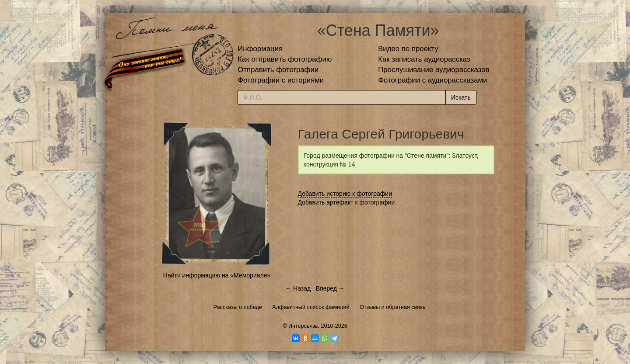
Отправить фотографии (278, 70)
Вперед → (330, 288)
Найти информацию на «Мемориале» (217, 275)
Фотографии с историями (281, 80)
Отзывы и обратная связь (392, 307)
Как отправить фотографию (285, 59)
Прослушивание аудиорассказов (434, 70)
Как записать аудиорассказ (424, 59)
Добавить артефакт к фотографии (346, 202)
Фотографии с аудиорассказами (432, 80)
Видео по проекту (408, 49)
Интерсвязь (303, 326)
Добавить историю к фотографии (345, 194)
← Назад (298, 288)
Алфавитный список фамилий (311, 307)
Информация (260, 49)
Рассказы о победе (238, 307)
